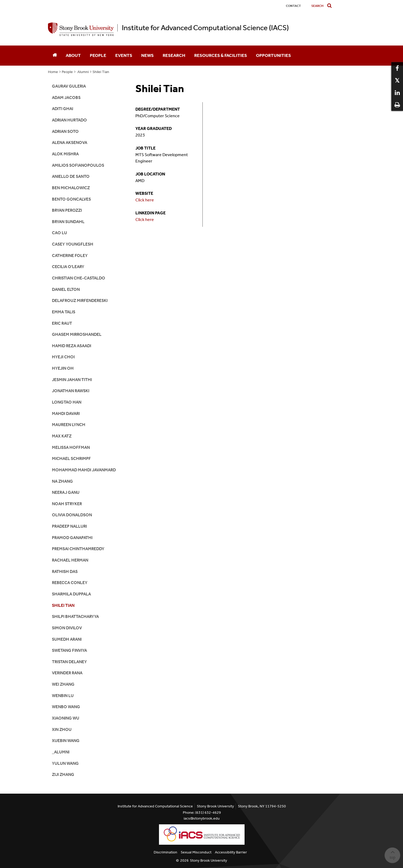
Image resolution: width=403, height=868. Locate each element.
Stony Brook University (209, 860)
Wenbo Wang (66, 707)
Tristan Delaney (69, 662)
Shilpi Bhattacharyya (75, 616)
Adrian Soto (65, 131)
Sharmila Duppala (71, 594)
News (147, 55)
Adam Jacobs (66, 98)
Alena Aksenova (70, 143)
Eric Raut (62, 323)
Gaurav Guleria (69, 86)
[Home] (55, 56)
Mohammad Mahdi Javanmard (84, 470)
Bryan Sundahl (68, 222)
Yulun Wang (65, 763)
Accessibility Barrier (231, 852)
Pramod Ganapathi (72, 538)
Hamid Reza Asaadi (72, 346)
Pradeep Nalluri (69, 526)
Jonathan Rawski (71, 391)
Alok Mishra (65, 154)
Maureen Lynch (69, 425)
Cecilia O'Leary (68, 267)
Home (53, 72)
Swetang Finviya (69, 650)
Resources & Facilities (221, 55)
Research (174, 55)
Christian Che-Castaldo (79, 278)
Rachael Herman (70, 560)
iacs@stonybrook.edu (202, 818)
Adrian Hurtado (69, 120)
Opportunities (273, 55)
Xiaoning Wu (66, 718)
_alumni (61, 752)
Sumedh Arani (67, 639)
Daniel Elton (66, 289)
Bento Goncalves (71, 199)
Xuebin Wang (66, 741)
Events (124, 55)
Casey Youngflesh (73, 244)
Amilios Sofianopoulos (78, 165)
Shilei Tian (101, 72)
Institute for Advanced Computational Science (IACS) (205, 28)
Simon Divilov (67, 628)
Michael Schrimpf (71, 458)
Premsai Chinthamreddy (78, 549)
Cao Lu (59, 233)
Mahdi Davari (66, 413)
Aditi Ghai (63, 109)
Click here (145, 200)
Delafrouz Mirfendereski (80, 300)
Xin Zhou (62, 729)
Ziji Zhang (63, 774)
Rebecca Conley (70, 583)
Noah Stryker (67, 504)
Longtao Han (67, 402)
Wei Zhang (63, 684)
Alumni (83, 72)
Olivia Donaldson (72, 515)
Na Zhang (62, 481)
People (98, 55)
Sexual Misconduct (196, 852)
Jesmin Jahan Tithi (72, 380)
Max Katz (62, 436)
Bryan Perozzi (67, 210)
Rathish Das (65, 571)
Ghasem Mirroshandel (77, 334)
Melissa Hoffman (71, 447)
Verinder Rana (67, 673)
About (73, 55)
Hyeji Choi (63, 357)
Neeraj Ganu (66, 492)
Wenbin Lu (63, 696)
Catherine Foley (70, 256)
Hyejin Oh (63, 368)
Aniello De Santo (71, 176)
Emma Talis (64, 312)
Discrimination (165, 852)
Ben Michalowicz (71, 188)
